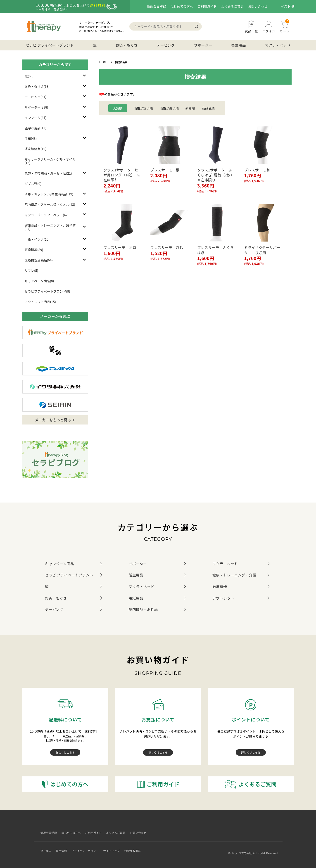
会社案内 (45, 847)
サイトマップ (119, 847)
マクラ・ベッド (278, 45)
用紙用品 (136, 598)
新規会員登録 (156, 6)
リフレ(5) (31, 270)
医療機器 (220, 586)
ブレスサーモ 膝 (257, 170)
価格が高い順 (169, 108)
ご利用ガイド (207, 6)
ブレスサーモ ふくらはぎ (215, 250)
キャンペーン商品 (59, 564)
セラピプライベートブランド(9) (47, 291)
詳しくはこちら (65, 752)
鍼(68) (29, 76)
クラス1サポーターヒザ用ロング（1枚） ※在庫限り (122, 175)
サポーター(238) (36, 107)
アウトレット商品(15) (40, 302)
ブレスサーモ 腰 (165, 170)
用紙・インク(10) (37, 239)
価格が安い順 (143, 108)
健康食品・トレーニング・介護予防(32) (50, 227)
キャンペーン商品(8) (39, 281)
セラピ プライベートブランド (50, 45)
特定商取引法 (143, 847)
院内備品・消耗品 (143, 609)
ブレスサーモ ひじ (167, 247)
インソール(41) (36, 118)
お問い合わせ (258, 6)
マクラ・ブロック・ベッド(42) (47, 215)
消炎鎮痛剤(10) (36, 149)
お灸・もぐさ (127, 45)
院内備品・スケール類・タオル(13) (50, 204)
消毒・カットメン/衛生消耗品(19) (49, 194)
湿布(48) (31, 138)
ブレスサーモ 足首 (120, 247)
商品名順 (208, 108)
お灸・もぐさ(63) (37, 86)
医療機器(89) (34, 250)
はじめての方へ (182, 6)
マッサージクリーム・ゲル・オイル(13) (50, 161)
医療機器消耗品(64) (39, 260)
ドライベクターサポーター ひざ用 (262, 250)
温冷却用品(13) (36, 128)
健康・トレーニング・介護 (234, 575)
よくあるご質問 (232, 6)
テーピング (166, 45)
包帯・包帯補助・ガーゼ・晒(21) (48, 173)
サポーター (203, 45)
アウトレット (223, 598)
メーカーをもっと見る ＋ (55, 420)
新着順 (190, 108)
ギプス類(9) (33, 184)
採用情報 (62, 847)
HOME (104, 62)
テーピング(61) (36, 97)
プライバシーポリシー (89, 847)
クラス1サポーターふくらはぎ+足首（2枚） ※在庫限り (216, 175)
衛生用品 (239, 45)
